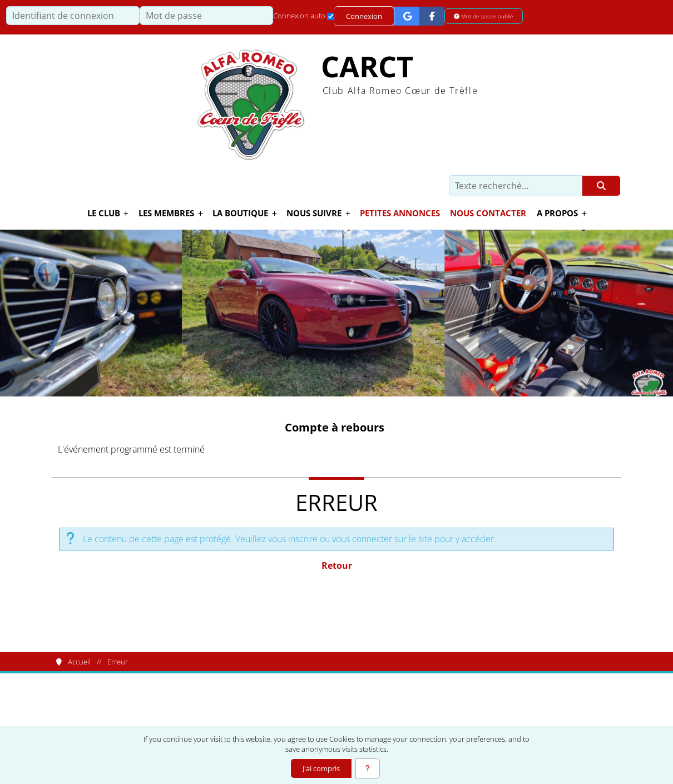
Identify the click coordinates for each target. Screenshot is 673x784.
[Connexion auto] (331, 16)
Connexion (364, 16)
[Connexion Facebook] (432, 16)
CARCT (367, 66)
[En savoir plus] (368, 768)
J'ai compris (321, 768)
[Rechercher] (602, 186)
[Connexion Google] (407, 16)
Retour (337, 565)
